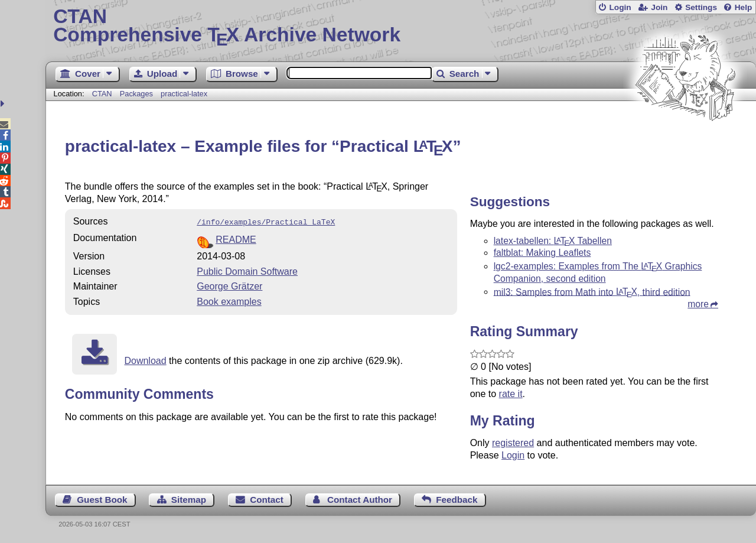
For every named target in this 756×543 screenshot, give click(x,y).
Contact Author (360, 500)
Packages (138, 94)
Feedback (457, 500)
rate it (511, 394)
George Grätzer (229, 285)
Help (744, 7)
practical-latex (184, 94)
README (236, 238)
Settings (701, 7)
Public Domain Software (247, 270)
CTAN (102, 94)
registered (513, 443)
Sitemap (189, 500)
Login (620, 7)
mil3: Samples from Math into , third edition (592, 292)
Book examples (229, 300)
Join (659, 7)
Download (145, 360)
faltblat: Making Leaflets (542, 253)
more (698, 304)
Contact (267, 500)
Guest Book (102, 500)
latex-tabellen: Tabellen (553, 241)
